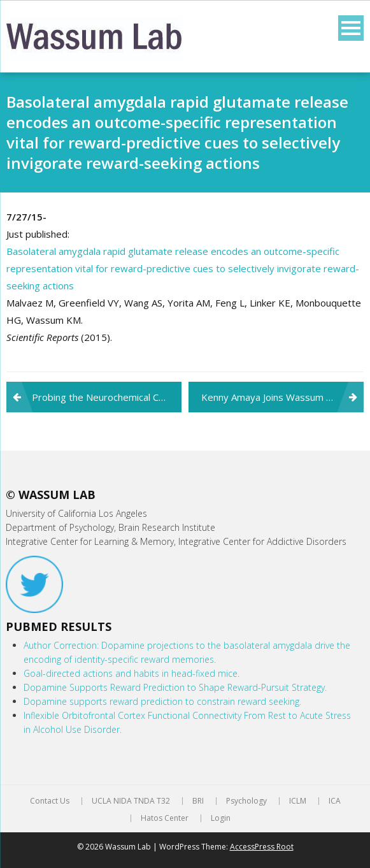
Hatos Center (165, 818)
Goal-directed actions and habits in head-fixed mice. (132, 673)
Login (221, 818)
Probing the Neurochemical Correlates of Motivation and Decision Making (107, 397)
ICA (335, 801)
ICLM (298, 801)
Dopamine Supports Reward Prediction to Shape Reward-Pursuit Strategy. (175, 687)
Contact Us (50, 801)
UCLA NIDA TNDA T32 (131, 801)
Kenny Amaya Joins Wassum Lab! (273, 397)
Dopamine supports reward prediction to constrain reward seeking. (162, 701)
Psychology (246, 801)
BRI (198, 801)
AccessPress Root (262, 847)
